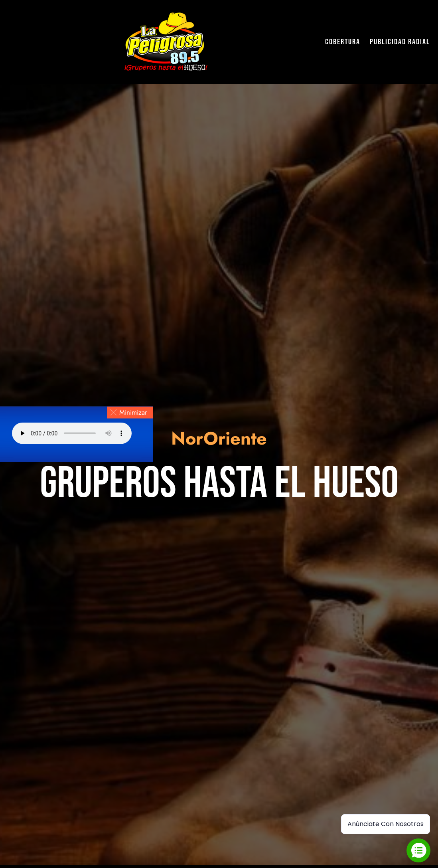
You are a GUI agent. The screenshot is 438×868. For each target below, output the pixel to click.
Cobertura (343, 42)
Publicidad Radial (400, 42)
